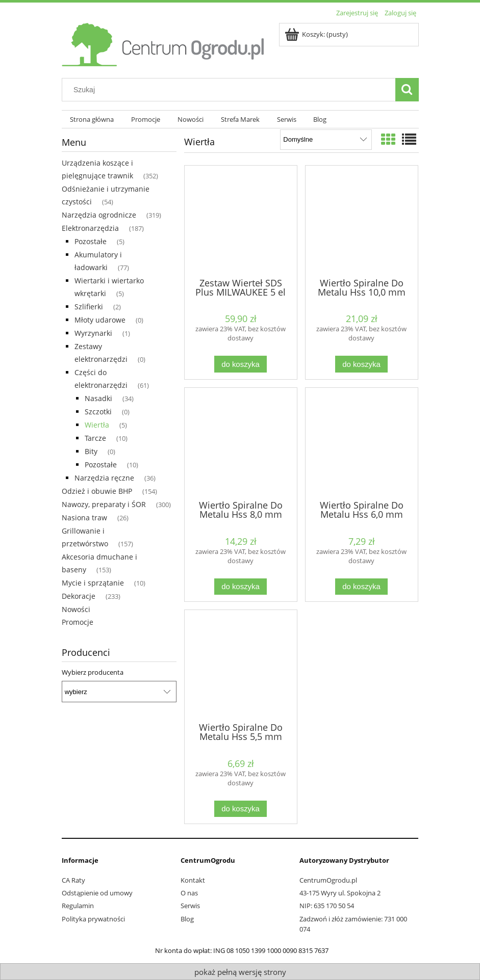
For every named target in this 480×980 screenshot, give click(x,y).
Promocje (78, 622)
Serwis (190, 906)
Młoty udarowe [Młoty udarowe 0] (100, 320)
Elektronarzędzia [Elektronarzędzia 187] (90, 228)
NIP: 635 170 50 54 (327, 906)
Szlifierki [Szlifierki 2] (89, 307)
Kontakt (193, 880)
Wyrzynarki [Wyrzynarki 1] (93, 333)
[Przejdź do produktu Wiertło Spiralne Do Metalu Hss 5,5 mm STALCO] (241, 665)
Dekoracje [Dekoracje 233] (79, 596)
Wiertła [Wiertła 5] (97, 425)
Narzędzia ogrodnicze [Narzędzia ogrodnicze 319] (99, 215)
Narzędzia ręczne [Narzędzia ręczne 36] (104, 478)
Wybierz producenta (93, 672)
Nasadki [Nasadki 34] (98, 398)
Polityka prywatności (93, 919)
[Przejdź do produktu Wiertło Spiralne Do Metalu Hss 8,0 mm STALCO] (241, 443)
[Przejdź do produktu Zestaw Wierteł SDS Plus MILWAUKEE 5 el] (241, 221)
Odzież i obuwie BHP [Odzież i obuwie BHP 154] (97, 491)
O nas (189, 893)
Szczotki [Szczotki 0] (98, 412)
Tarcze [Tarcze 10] (95, 438)
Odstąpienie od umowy (97, 893)
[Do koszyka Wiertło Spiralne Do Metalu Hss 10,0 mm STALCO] (361, 364)
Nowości (76, 609)
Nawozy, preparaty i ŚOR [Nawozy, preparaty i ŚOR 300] (104, 504)
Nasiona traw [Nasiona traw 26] (84, 518)
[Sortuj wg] (326, 140)
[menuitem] (92, 120)
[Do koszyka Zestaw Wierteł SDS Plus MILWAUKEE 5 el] (240, 364)
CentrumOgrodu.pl (328, 880)
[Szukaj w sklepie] (231, 90)
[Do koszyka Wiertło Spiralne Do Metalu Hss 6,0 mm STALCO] (361, 587)
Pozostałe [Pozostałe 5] (91, 241)
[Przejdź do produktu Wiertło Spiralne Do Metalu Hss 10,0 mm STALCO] (362, 221)
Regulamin (78, 906)
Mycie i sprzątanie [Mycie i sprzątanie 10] (93, 583)
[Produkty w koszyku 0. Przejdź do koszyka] (317, 34)
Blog (187, 919)
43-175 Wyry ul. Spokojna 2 (340, 893)
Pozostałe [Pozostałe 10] (101, 465)
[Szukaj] (407, 90)
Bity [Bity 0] (91, 451)
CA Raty (73, 880)
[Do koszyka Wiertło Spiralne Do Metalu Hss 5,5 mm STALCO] (240, 809)
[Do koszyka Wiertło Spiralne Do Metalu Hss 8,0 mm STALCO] (240, 587)
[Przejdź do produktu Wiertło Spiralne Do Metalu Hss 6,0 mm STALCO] (362, 443)
